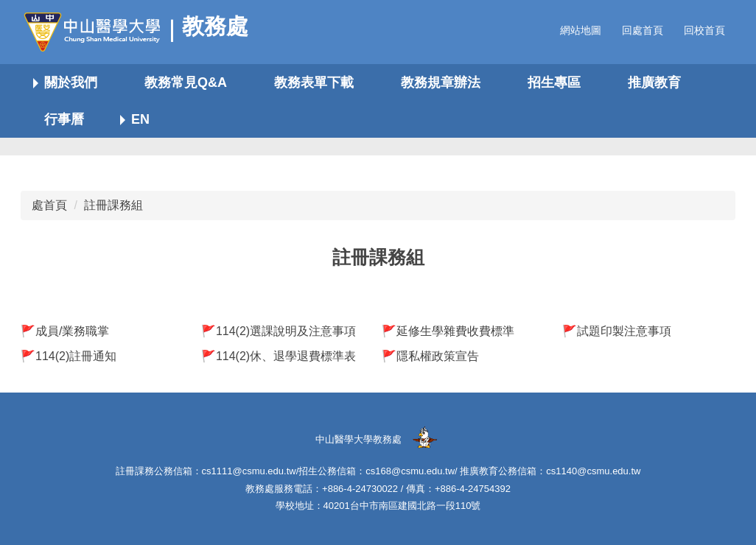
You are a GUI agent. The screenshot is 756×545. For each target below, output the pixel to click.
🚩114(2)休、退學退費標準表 (279, 356)
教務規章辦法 (441, 82)
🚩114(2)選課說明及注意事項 (279, 331)
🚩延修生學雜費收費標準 (448, 331)
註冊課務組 (113, 205)
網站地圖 (581, 30)
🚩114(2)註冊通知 (69, 356)
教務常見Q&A (186, 82)
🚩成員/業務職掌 (65, 331)
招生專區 (554, 82)
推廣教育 (654, 82)
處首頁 (49, 205)
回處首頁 (643, 30)
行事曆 (64, 119)
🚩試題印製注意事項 (617, 331)
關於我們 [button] (71, 82)
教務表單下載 (314, 82)
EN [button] (140, 119)
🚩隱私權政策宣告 (430, 356)
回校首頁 (704, 30)
